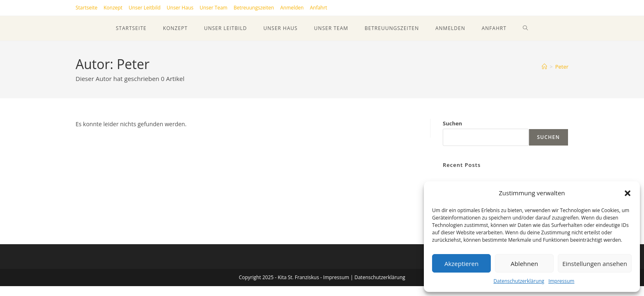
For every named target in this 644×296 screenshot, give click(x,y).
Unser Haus (180, 8)
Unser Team (214, 8)
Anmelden (292, 8)
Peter (562, 67)
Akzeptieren (461, 264)
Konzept (113, 8)
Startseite (86, 8)
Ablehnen (524, 264)
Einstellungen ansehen (595, 264)
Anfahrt (318, 8)
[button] (628, 193)
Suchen (452, 123)
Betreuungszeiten (254, 8)
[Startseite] (544, 67)
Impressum (561, 281)
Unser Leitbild (145, 8)
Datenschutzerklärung (519, 281)
